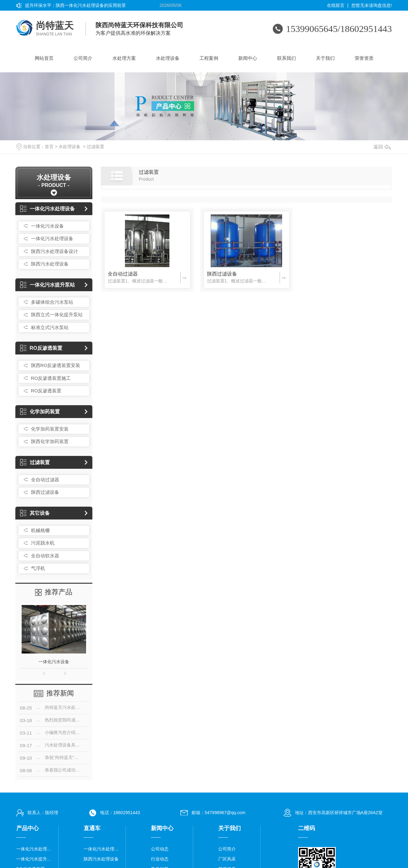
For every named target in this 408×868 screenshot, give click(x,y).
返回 (382, 147)
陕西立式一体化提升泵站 (57, 315)
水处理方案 (124, 58)
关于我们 (325, 58)
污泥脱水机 (43, 543)
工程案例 (209, 58)
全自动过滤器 (45, 480)
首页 (49, 147)
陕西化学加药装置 (50, 441)
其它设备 (35, 513)
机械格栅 (40, 530)
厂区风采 (227, 859)
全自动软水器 (45, 556)
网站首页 (44, 58)
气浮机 (38, 568)
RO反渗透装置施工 (51, 378)
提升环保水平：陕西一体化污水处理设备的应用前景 (75, 5)
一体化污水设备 (47, 226)
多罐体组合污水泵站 (52, 302)
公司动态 (160, 849)
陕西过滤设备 (45, 492)
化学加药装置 (40, 412)
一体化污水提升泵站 (47, 285)
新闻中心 (248, 58)
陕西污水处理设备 (50, 264)
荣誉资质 (364, 58)
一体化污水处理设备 (47, 209)
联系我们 (287, 58)
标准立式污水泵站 (50, 327)
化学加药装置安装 (50, 429)
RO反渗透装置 (41, 348)
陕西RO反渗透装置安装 (56, 365)
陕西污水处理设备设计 (54, 251)
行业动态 (160, 859)
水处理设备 (168, 58)
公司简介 (83, 58)
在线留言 (336, 5)
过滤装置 (96, 147)
